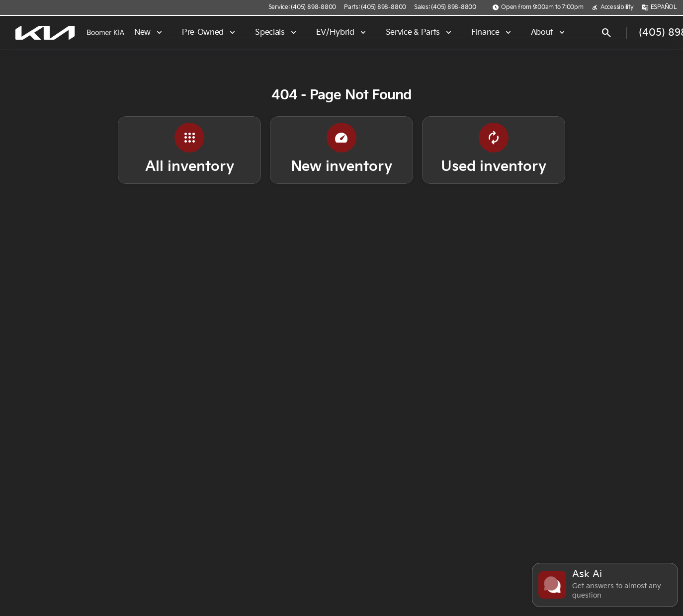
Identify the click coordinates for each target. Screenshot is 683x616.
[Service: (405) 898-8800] (302, 7)
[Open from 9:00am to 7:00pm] (538, 7)
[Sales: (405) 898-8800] (445, 7)
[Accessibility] (613, 7)
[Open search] (606, 33)
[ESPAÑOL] (659, 7)
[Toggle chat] (605, 585)
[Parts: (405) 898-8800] (375, 7)
